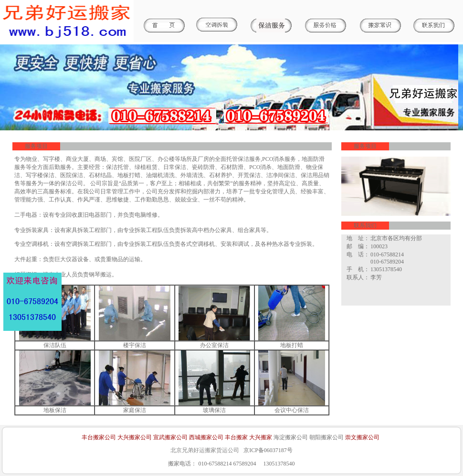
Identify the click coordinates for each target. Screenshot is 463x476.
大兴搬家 (261, 437)
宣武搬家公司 (170, 437)
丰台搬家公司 (99, 437)
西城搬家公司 (206, 437)
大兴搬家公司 (135, 437)
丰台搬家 (236, 437)
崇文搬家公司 (362, 437)
